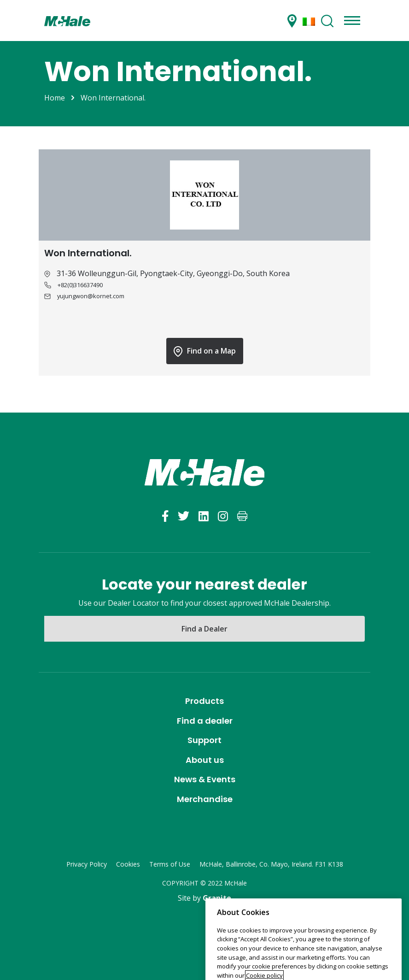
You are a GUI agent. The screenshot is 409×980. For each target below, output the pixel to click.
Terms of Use (170, 864)
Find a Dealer (204, 629)
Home (55, 98)
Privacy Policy (87, 864)
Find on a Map (205, 351)
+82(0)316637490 (80, 285)
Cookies (128, 864)
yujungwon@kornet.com (91, 296)
